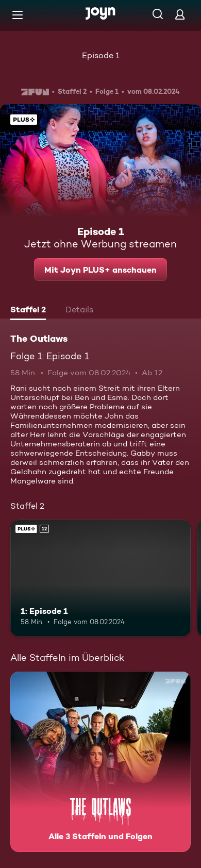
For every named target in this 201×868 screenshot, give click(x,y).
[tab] (28, 311)
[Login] (180, 14)
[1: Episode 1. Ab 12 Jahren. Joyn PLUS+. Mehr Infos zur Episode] (100, 578)
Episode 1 (101, 55)
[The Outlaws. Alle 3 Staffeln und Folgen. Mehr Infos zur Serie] (100, 762)
